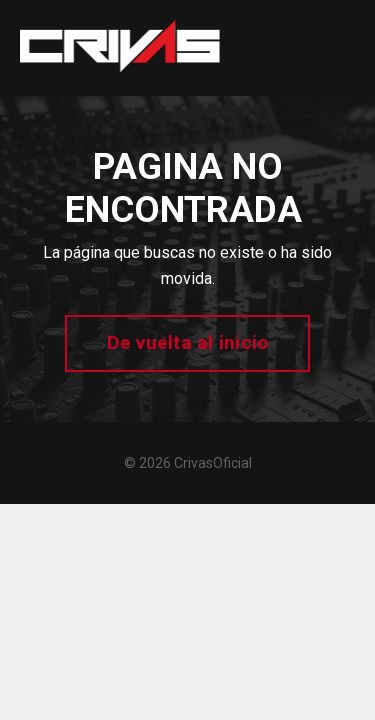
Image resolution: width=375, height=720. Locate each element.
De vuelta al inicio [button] (188, 342)
